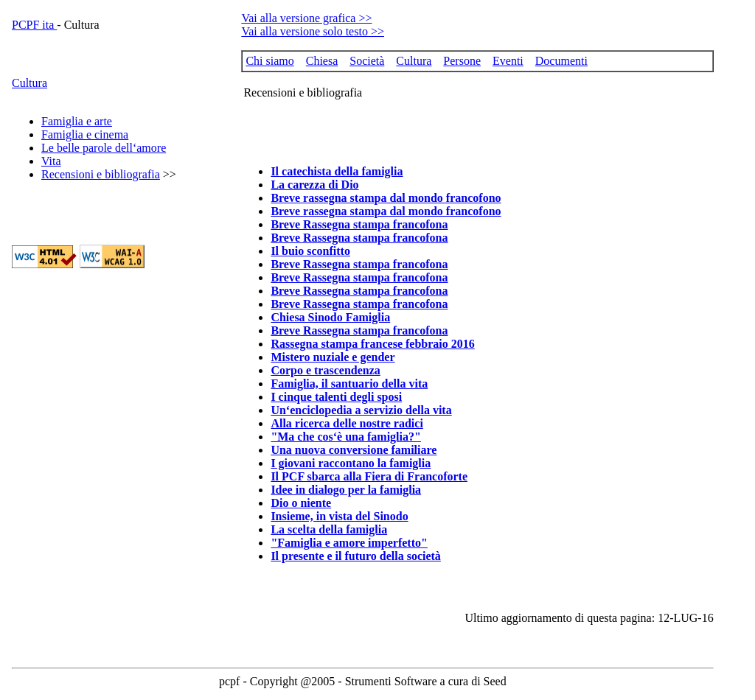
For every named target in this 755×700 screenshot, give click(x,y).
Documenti (561, 61)
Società (367, 61)
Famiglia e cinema (85, 134)
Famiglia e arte (77, 121)
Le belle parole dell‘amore (104, 148)
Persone (462, 61)
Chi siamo (269, 61)
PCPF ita (34, 25)
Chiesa (322, 61)
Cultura (29, 83)
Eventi (508, 61)
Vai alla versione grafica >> (306, 18)
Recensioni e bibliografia (101, 174)
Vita (51, 161)
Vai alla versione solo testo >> (313, 31)
